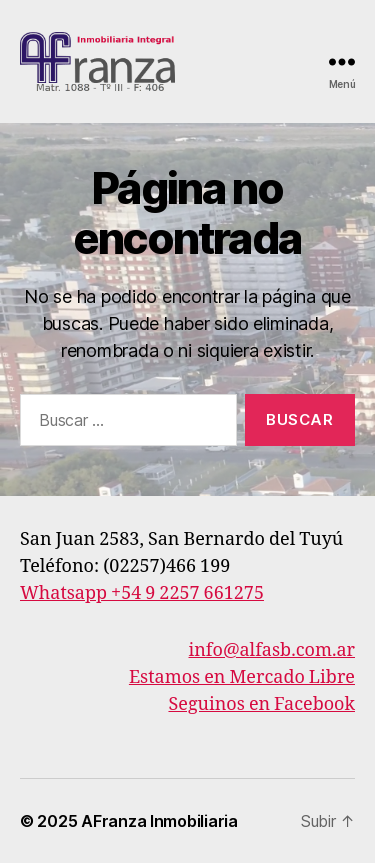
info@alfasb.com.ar (272, 650)
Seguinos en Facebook (261, 704)
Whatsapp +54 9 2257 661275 (142, 593)
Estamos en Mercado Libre (242, 677)
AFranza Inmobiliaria (159, 821)
